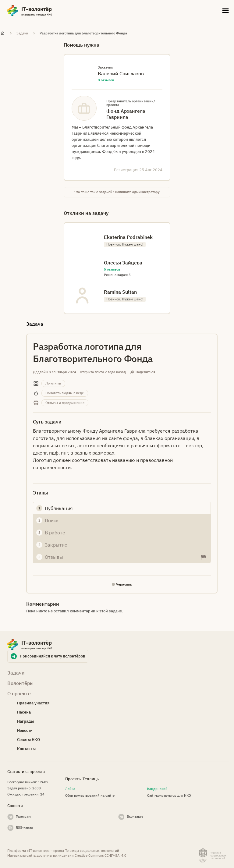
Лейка (70, 789)
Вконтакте (135, 817)
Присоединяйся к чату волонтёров (52, 656)
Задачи (22, 33)
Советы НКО (28, 740)
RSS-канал (24, 827)
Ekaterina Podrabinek (128, 237)
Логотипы (53, 383)
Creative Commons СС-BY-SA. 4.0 (101, 856)
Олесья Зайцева (123, 263)
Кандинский (157, 789)
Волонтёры (20, 683)
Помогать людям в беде (65, 393)
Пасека (24, 712)
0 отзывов (106, 80)
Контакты (26, 749)
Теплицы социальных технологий (92, 851)
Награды (25, 721)
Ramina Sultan (120, 292)
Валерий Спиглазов (121, 73)
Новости (25, 730)
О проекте (19, 693)
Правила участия (33, 703)
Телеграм (23, 817)
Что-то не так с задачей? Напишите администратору (117, 192)
